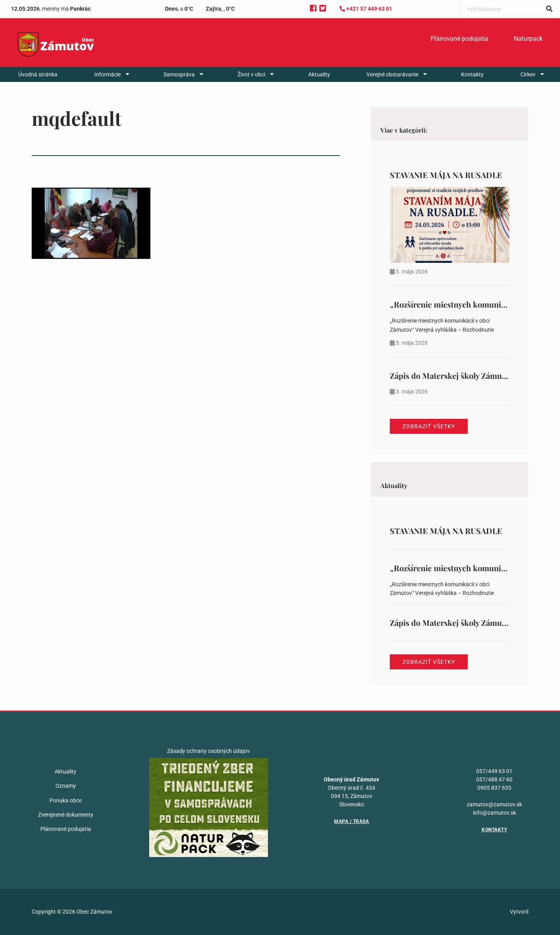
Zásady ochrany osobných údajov (208, 751)
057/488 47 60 (494, 779)
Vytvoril (519, 912)
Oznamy (66, 786)
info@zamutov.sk (495, 813)
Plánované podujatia (459, 39)
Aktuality (319, 74)
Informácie (107, 74)
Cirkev (528, 74)
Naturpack (528, 39)
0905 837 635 (494, 788)
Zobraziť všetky (429, 426)
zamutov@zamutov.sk (494, 804)
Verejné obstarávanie (392, 74)
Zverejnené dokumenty (66, 815)
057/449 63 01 (494, 771)
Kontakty (472, 74)
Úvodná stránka (38, 74)
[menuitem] (459, 39)
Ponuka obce (65, 800)
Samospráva (179, 74)
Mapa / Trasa (351, 821)
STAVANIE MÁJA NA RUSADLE (446, 175)
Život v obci (251, 74)
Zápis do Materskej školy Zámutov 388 (458, 375)
